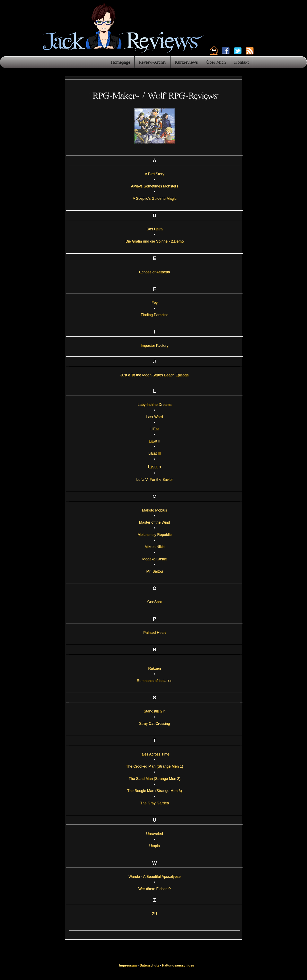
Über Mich (216, 62)
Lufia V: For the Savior (155, 480)
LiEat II (155, 441)
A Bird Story (154, 174)
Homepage (120, 62)
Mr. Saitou (154, 571)
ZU (155, 914)
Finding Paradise (154, 315)
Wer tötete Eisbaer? (155, 889)
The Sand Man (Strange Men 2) (154, 779)
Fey (155, 303)
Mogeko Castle (155, 559)
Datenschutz (149, 965)
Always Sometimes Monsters (154, 186)
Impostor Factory (154, 346)
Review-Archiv (152, 62)
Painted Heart (155, 633)
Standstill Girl (155, 711)
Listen (155, 467)
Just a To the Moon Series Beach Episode (155, 375)
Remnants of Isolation (155, 681)
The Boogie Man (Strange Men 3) (154, 791)
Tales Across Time (154, 754)
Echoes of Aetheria (154, 272)
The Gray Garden (155, 803)
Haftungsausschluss (178, 965)
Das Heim (154, 229)
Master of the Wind (154, 522)
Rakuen (155, 668)
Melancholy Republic (155, 535)
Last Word (155, 417)
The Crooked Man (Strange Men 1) (154, 766)
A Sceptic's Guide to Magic (155, 198)
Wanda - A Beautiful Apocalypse (155, 877)
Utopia (155, 846)
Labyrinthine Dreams (155, 405)
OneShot (154, 602)
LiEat (154, 429)
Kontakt (241, 62)
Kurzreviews (186, 62)
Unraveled (155, 834)
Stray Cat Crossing (154, 724)
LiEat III (154, 453)
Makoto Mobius (155, 510)
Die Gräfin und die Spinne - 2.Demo (154, 241)
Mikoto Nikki (154, 547)
